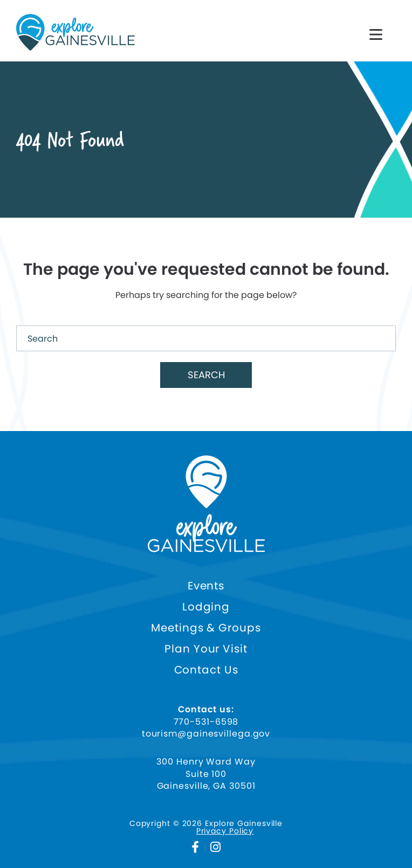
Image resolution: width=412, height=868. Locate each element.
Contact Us (206, 670)
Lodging (206, 607)
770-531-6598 (206, 722)
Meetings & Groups (206, 628)
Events (206, 586)
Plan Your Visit (206, 649)
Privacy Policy (225, 831)
